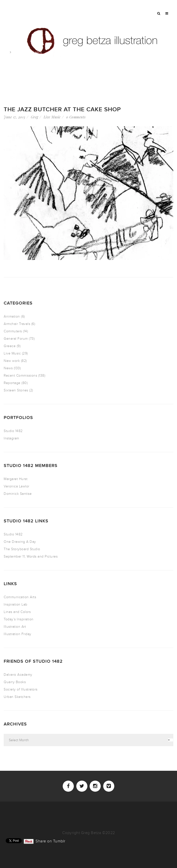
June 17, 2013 (15, 117)
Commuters (13, 331)
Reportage (12, 383)
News (8, 368)
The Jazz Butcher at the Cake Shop (62, 109)
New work (12, 361)
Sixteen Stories (16, 390)
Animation (12, 316)
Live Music (52, 117)
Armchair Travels (17, 324)
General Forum (16, 339)
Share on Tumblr (50, 841)
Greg (35, 117)
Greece (10, 346)
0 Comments (76, 117)
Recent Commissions (20, 376)
